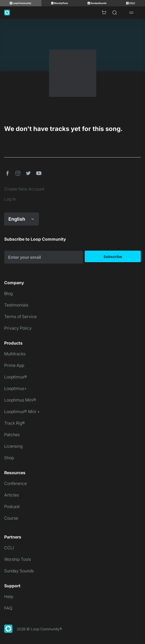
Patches (12, 435)
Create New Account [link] (24, 189)
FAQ (8, 608)
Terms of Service (20, 316)
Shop (9, 458)
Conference (15, 483)
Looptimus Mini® (20, 400)
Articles (12, 495)
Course (11, 518)
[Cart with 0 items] (104, 13)
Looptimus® (16, 377)
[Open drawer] (131, 13)
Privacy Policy (18, 328)
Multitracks (15, 354)
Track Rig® (15, 423)
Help (9, 597)
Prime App (14, 365)
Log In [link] (10, 199)
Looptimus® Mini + (22, 411)
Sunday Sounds (19, 571)
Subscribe (113, 257)
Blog (8, 293)
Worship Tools (18, 559)
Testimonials (16, 305)
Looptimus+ (15, 388)
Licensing (13, 446)
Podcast (12, 506)
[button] (7, 173)
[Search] (115, 13)
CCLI (9, 548)
